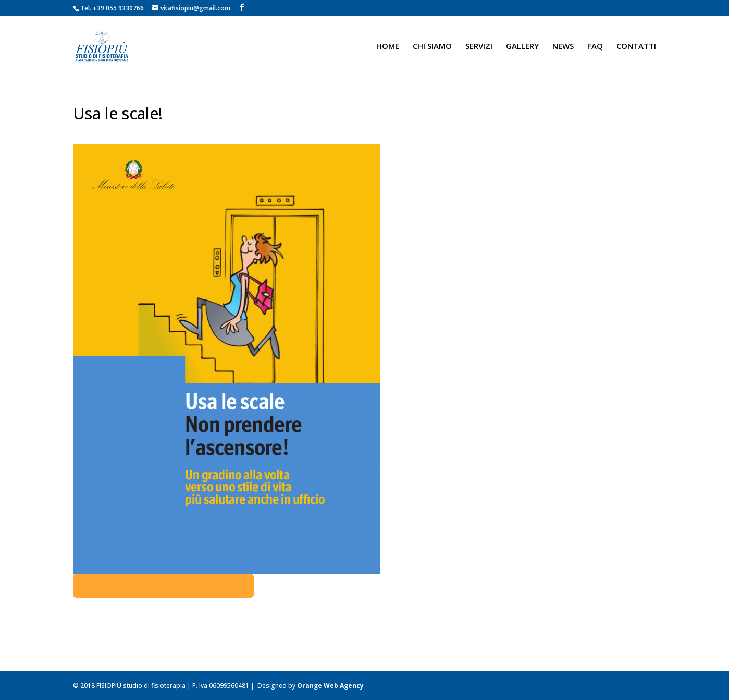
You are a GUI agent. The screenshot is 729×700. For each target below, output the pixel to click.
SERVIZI (479, 47)
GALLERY (522, 47)
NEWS (563, 47)
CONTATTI (636, 47)
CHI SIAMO (432, 47)
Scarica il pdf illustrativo (163, 586)
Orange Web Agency (330, 686)
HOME (388, 47)
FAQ (595, 47)
